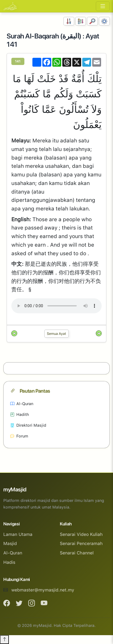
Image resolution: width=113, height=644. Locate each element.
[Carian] (92, 21)
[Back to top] (4, 640)
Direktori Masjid (28, 425)
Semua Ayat (56, 334)
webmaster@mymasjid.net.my (43, 590)
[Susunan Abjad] (81, 21)
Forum (19, 436)
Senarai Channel (77, 553)
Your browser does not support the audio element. (56, 306)
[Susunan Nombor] (69, 21)
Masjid (10, 543)
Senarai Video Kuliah (81, 534)
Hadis (9, 562)
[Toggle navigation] (103, 6)
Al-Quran (22, 404)
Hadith (20, 414)
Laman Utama (18, 534)
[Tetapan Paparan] (104, 21)
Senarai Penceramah (81, 543)
